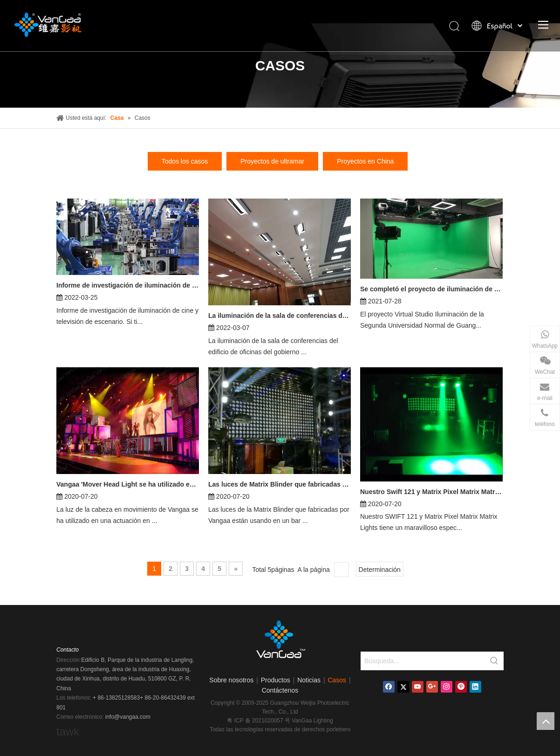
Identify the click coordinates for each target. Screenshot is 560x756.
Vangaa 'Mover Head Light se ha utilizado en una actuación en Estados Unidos (128, 484)
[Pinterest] (461, 687)
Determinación (380, 570)
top (546, 721)
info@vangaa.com (128, 717)
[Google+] (432, 687)
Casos (337, 680)
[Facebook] (389, 687)
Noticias (309, 680)
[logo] (280, 642)
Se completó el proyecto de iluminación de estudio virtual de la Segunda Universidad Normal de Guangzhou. (431, 289)
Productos (276, 680)
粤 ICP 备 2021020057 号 (259, 721)
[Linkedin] (475, 687)
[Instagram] (447, 687)
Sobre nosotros (231, 680)
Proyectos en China (365, 161)
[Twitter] (403, 687)
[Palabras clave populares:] (494, 661)
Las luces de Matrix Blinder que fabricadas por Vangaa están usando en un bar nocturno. (280, 484)
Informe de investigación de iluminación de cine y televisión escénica (128, 285)
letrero (342, 729)
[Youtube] (418, 687)
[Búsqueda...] (423, 661)
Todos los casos (185, 161)
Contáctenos (280, 690)
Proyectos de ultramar (272, 161)
